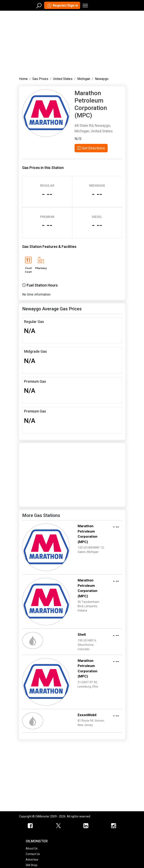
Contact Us (33, 854)
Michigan (84, 79)
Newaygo (102, 79)
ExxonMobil (87, 715)
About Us (32, 848)
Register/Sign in (62, 6)
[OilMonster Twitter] (58, 826)
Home (23, 79)
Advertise (32, 860)
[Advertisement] (72, 43)
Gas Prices (40, 79)
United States (63, 79)
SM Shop (32, 865)
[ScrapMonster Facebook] (31, 826)
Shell (82, 635)
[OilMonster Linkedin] (86, 826)
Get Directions (91, 148)
